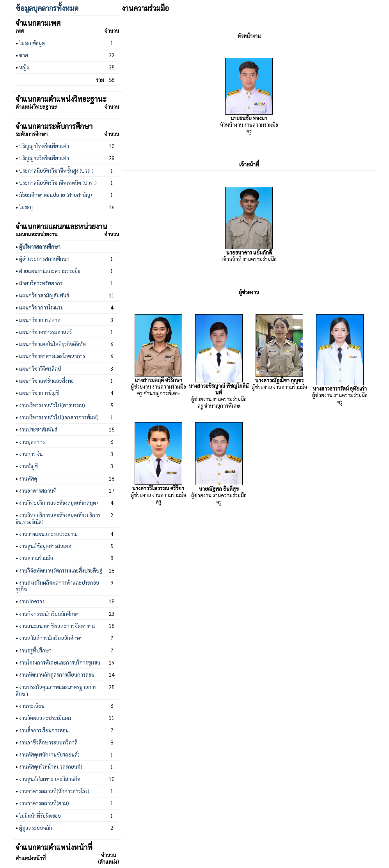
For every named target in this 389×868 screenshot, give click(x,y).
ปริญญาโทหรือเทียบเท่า (44, 146)
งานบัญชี (28, 466)
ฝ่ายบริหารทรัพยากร (41, 283)
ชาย (24, 55)
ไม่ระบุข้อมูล (32, 43)
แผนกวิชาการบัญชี (39, 393)
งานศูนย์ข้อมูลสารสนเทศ (45, 546)
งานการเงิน (31, 454)
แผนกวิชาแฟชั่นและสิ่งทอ (46, 381)
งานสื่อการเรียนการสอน (44, 730)
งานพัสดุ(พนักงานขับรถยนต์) (49, 754)
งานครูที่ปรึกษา (35, 650)
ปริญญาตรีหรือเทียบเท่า (44, 158)
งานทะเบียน (32, 706)
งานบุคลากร (32, 442)
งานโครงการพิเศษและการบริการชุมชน (60, 662)
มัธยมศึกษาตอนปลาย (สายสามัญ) (56, 195)
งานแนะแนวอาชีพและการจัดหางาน (57, 626)
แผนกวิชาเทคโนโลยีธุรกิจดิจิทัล (52, 344)
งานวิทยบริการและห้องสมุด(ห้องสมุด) (59, 503)
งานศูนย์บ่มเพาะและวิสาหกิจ (50, 779)
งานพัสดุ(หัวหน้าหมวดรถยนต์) (51, 766)
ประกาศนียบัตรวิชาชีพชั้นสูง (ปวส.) (56, 171)
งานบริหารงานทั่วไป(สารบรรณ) (52, 405)
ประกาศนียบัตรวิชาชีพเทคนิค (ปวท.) (58, 183)
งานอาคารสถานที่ (38, 491)
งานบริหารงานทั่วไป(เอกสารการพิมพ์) (59, 417)
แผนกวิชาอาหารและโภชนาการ (52, 356)
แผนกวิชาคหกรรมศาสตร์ (45, 332)
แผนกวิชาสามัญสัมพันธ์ (44, 295)
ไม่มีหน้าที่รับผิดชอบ (40, 816)
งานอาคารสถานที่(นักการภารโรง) (54, 791)
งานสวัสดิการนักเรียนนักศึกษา (51, 638)
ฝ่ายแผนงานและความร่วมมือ (50, 271)
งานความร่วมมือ (36, 558)
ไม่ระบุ (26, 207)
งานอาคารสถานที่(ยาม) (44, 803)
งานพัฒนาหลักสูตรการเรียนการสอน (57, 674)
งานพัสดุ (28, 478)
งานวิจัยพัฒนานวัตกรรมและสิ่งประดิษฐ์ (61, 570)
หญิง (24, 67)
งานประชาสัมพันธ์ (38, 429)
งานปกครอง (32, 601)
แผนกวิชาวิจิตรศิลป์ (40, 369)
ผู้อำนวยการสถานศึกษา (44, 259)
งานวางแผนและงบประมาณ (48, 534)
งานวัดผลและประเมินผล (45, 718)
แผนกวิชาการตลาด (40, 320)
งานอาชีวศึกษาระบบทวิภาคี (48, 742)
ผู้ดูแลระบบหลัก (36, 828)
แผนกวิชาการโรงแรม (41, 307)
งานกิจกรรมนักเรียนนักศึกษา (49, 614)
